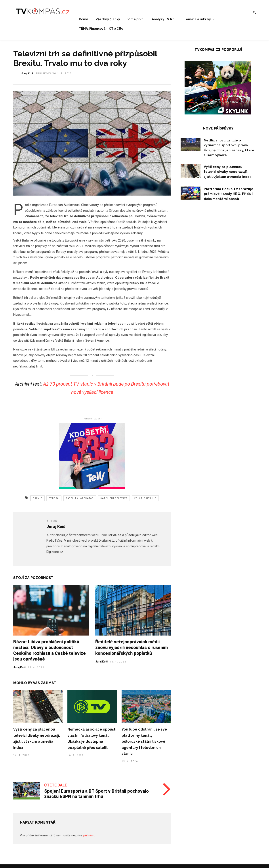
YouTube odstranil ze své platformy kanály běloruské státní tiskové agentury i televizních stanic (144, 744)
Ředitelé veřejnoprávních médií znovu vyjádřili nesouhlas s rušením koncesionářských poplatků (132, 650)
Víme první (136, 19)
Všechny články (108, 19)
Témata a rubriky (197, 19)
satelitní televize (114, 501)
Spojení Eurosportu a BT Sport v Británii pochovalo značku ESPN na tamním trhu (96, 796)
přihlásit (89, 838)
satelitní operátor (80, 501)
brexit (37, 501)
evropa (54, 501)
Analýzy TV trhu (164, 19)
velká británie (145, 501)
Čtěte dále (56, 788)
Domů (84, 19)
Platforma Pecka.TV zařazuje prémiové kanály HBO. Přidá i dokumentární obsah (229, 197)
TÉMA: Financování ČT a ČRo (101, 29)
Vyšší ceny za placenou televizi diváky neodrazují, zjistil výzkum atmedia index (228, 174)
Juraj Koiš (19, 670)
